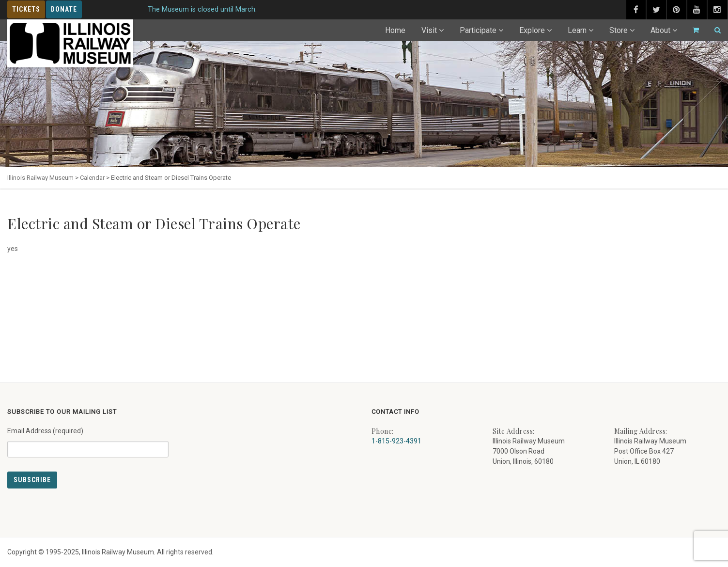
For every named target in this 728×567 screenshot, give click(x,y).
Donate (64, 9)
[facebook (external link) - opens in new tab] (636, 10)
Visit (429, 30)
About (660, 30)
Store (619, 30)
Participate (478, 30)
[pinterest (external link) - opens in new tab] (677, 10)
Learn (577, 30)
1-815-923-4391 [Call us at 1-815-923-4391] (396, 441)
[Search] (713, 30)
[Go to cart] (692, 30)
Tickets (26, 9)
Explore (532, 30)
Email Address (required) (88, 439)
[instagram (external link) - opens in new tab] (717, 10)
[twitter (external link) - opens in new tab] (656, 10)
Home (395, 30)
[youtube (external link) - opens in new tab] (697, 10)
